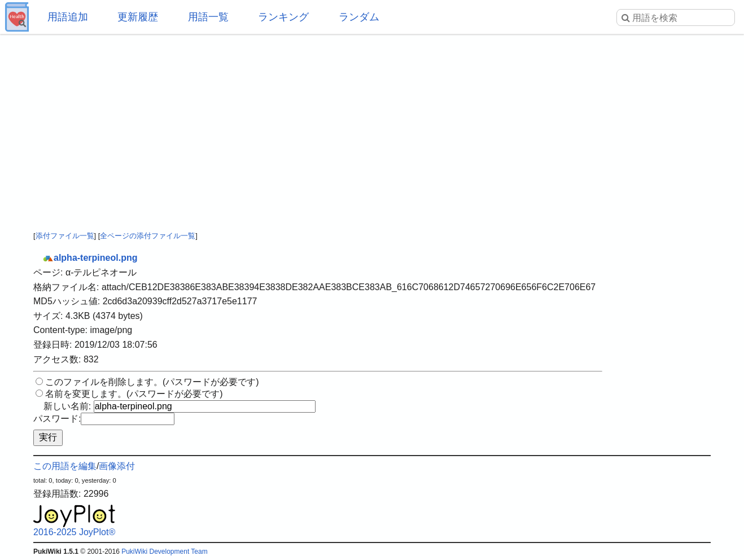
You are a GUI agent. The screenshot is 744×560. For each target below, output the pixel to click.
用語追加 (68, 17)
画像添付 (117, 466)
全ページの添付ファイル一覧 (148, 236)
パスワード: (57, 419)
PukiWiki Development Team (165, 552)
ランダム (359, 17)
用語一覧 (208, 17)
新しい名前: (67, 406)
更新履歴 (138, 17)
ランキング (283, 17)
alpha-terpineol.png (90, 258)
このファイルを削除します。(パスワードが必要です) (152, 382)
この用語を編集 (65, 466)
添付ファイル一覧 (65, 236)
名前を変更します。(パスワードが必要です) (134, 394)
